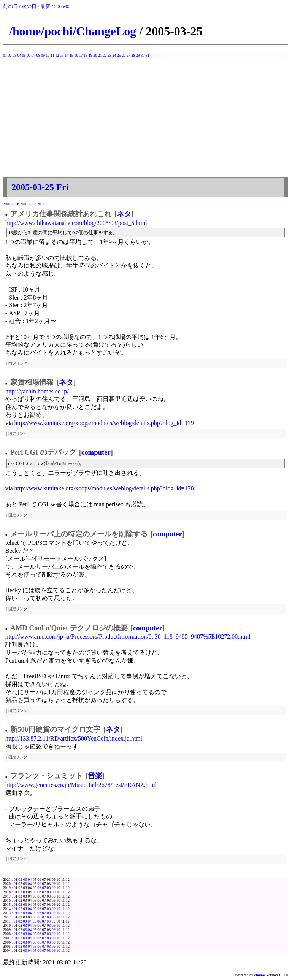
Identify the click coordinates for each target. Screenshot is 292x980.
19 (90, 55)
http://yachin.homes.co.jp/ (37, 391)
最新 (45, 6)
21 (100, 55)
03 (14, 55)
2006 (16, 204)
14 (67, 55)
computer (96, 452)
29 (138, 55)
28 (133, 55)
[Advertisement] (146, 120)
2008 (33, 204)
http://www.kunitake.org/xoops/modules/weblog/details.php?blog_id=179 (104, 423)
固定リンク (18, 363)
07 (33, 55)
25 (119, 55)
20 (95, 55)
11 (52, 55)
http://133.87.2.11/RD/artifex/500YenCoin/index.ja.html (74, 738)
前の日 (10, 6)
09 (43, 55)
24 (114, 55)
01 (5, 55)
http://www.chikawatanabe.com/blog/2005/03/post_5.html (76, 223)
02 (10, 55)
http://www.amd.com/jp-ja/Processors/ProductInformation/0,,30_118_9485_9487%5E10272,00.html (128, 637)
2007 (24, 204)
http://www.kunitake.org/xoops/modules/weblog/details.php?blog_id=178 (104, 488)
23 (109, 55)
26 (124, 55)
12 (57, 55)
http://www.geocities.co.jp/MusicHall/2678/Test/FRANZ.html (81, 785)
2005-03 (62, 6)
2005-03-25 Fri (40, 187)
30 (143, 55)
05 (24, 55)
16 (76, 55)
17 (81, 55)
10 (48, 55)
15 (71, 55)
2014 (41, 204)
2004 (7, 204)
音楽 (95, 776)
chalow (260, 975)
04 (19, 55)
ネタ (124, 214)
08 (38, 55)
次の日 (29, 6)
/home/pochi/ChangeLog (73, 31)
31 (148, 55)
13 (62, 55)
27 (129, 55)
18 (86, 55)
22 (105, 55)
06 (29, 55)
